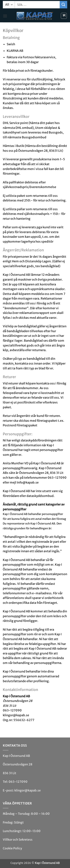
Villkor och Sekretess (18, 840)
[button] (5, 16)
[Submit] (63, 5)
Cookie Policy (12, 848)
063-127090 (18, 782)
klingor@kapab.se (28, 790)
